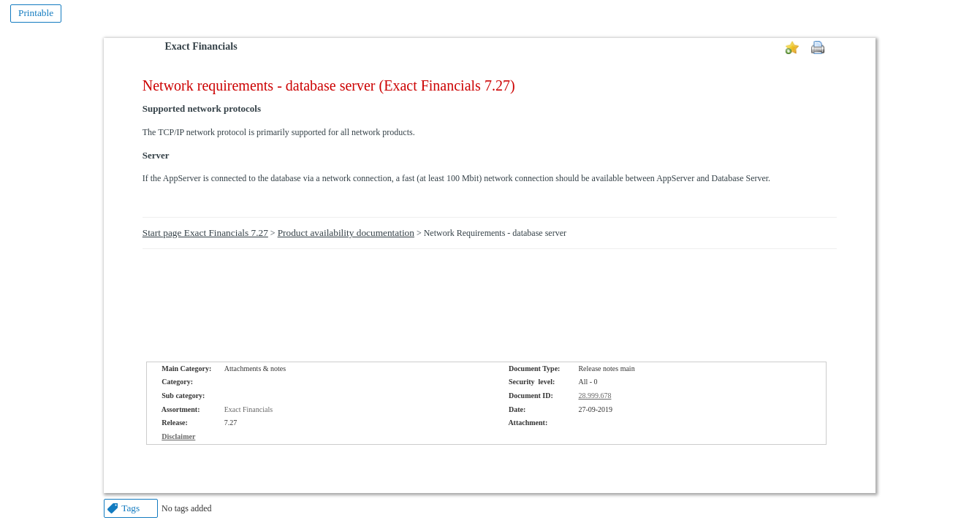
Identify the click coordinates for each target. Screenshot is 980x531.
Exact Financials (201, 46)
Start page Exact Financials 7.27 (205, 233)
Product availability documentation (346, 233)
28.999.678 (595, 396)
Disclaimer (178, 436)
